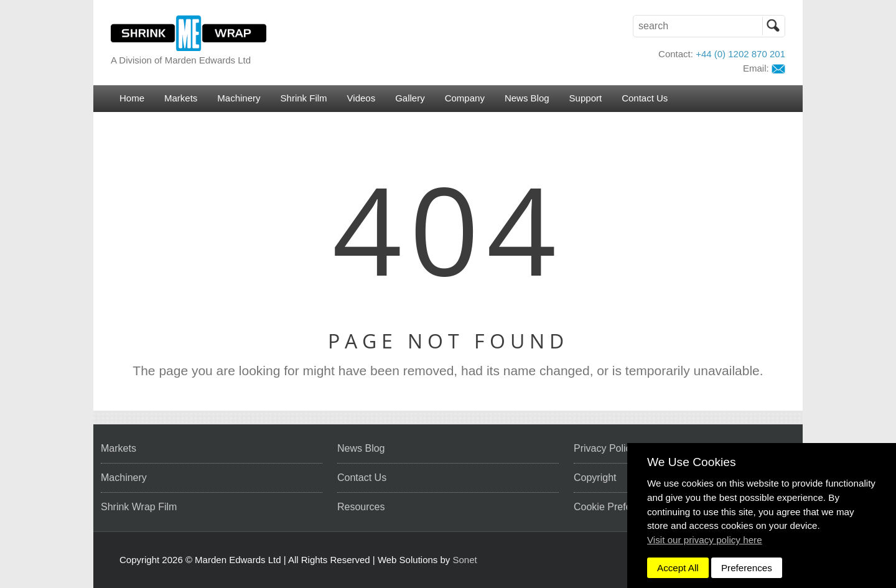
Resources (361, 507)
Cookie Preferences (618, 507)
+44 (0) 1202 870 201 (740, 54)
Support (586, 98)
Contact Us (645, 98)
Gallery (410, 98)
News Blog (527, 98)
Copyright (595, 478)
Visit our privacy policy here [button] (705, 540)
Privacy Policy (605, 448)
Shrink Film (304, 98)
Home (132, 98)
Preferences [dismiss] (747, 568)
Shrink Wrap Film (139, 507)
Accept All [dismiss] (678, 568)
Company (465, 98)
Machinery (239, 98)
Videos (362, 98)
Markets (181, 98)
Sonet (465, 560)
